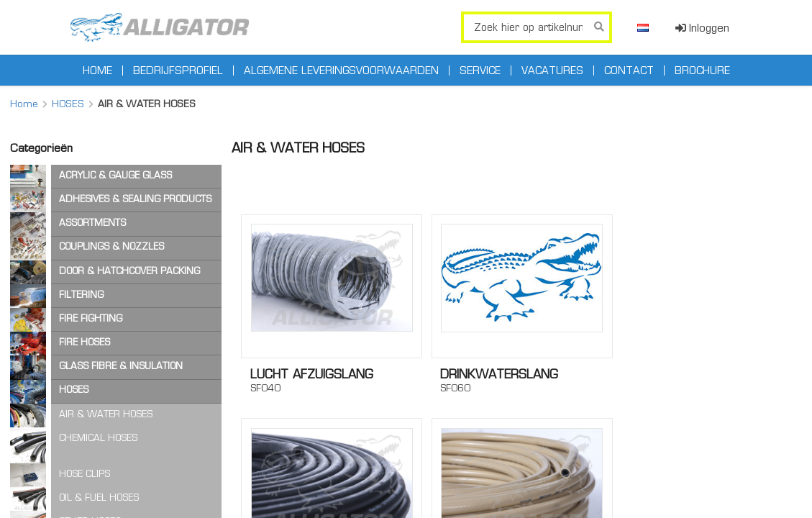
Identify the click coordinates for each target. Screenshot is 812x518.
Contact (629, 71)
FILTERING (81, 295)
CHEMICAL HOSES (98, 438)
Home (97, 71)
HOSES (68, 104)
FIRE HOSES (85, 342)
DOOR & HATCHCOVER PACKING (129, 271)
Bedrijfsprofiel (178, 71)
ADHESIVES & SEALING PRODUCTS (135, 199)
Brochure (702, 71)
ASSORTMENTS (92, 223)
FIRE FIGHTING (91, 318)
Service (480, 71)
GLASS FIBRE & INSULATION (121, 366)
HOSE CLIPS (85, 474)
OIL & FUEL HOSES (99, 497)
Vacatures (552, 71)
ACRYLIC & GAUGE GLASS (115, 175)
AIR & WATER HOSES (106, 414)
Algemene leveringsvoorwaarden (341, 71)
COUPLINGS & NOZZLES (111, 246)
